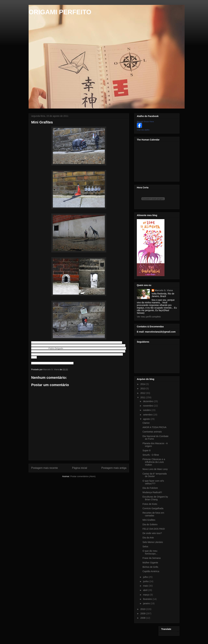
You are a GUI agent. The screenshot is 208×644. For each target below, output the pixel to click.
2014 (143, 384)
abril (145, 590)
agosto (147, 419)
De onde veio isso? (152, 533)
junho (146, 581)
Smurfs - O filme (151, 455)
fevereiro (148, 599)
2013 (143, 389)
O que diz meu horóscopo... (150, 552)
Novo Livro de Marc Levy (155, 469)
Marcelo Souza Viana (145, 122)
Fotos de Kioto (150, 504)
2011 (143, 397)
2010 (143, 609)
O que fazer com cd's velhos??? (153, 482)
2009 (143, 614)
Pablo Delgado (56, 348)
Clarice (146, 423)
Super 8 (146, 450)
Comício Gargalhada (153, 508)
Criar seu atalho (143, 130)
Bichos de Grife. (151, 567)
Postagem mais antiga (114, 468)
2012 (143, 393)
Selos (145, 547)
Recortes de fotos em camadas (153, 514)
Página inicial (80, 468)
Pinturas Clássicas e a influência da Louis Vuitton (154, 462)
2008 (143, 618)
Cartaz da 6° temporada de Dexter (155, 475)
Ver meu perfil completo (149, 317)
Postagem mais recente (45, 468)
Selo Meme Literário (153, 542)
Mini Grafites (149, 520)
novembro (148, 406)
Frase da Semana (152, 558)
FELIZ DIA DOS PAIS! (154, 529)
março (146, 595)
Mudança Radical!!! (152, 492)
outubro (147, 410)
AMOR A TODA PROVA (154, 427)
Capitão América (151, 571)
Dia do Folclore (150, 488)
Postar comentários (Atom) (83, 476)
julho (146, 577)
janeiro (147, 603)
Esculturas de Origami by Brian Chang (155, 498)
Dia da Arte (148, 538)
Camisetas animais (152, 432)
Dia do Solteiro (150, 524)
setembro (148, 415)
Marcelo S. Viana (164, 290)
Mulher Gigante (150, 563)
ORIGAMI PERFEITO (60, 12)
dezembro (148, 401)
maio (146, 586)
